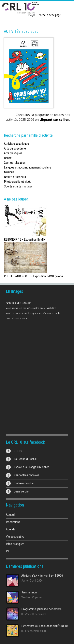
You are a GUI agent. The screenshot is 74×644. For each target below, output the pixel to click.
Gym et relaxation (15, 163)
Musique (9, 172)
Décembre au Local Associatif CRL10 (44, 626)
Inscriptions (13, 522)
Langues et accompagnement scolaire (28, 167)
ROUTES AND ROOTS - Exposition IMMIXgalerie (33, 276)
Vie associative (15, 537)
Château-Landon (24, 483)
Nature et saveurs (15, 177)
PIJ (8, 551)
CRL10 (18, 451)
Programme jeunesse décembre (41, 609)
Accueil (10, 515)
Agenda (11, 529)
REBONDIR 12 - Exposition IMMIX (25, 240)
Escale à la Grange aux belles (32, 467)
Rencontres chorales (27, 475)
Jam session (29, 592)
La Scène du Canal (25, 459)
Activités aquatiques (16, 144)
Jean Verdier (22, 491)
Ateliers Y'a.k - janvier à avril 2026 (42, 576)
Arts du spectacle (15, 148)
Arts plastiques (13, 153)
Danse (8, 158)
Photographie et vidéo (18, 182)
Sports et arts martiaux (18, 186)
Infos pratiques (15, 544)
